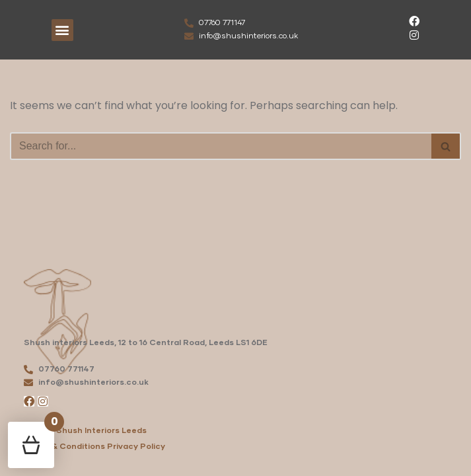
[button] (62, 30)
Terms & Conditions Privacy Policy (94, 447)
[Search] (221, 146)
